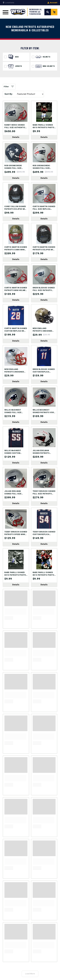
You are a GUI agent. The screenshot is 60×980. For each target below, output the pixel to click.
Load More (30, 974)
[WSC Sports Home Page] (26, 12)
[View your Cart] (54, 12)
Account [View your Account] (52, 3)
